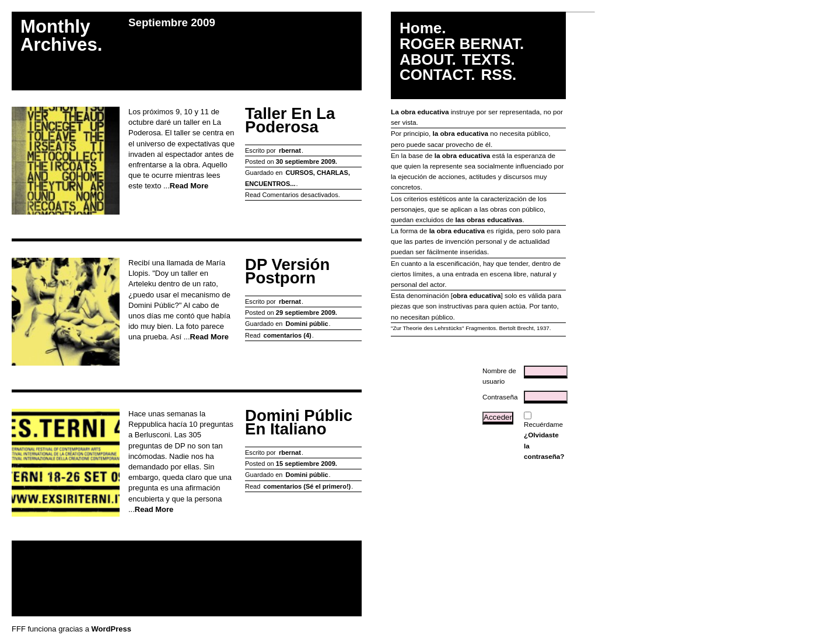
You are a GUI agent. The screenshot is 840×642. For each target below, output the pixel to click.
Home (421, 28)
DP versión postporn (287, 271)
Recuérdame (543, 424)
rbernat (290, 150)
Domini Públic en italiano (299, 422)
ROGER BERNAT (460, 44)
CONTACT (435, 75)
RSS (497, 75)
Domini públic (307, 324)
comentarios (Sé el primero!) (307, 486)
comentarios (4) (287, 335)
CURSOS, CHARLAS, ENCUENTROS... (297, 178)
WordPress (111, 629)
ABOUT (426, 60)
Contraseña (500, 397)
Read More (189, 186)
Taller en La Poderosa (290, 120)
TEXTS (487, 60)
